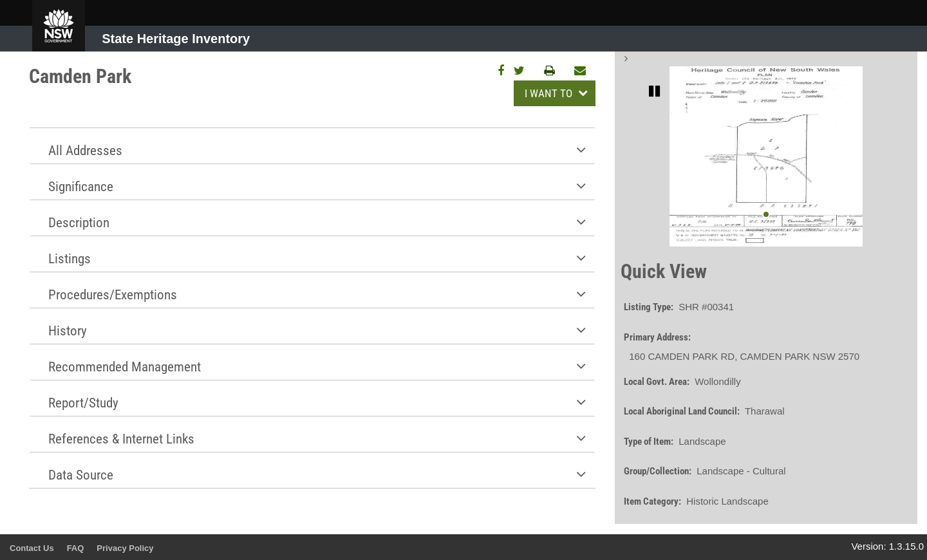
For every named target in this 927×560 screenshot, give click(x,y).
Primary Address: (657, 337)
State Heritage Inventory (176, 39)
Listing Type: (649, 307)
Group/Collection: (658, 471)
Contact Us (32, 548)
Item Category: (652, 501)
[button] (312, 146)
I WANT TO (550, 93)
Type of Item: (649, 442)
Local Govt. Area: (657, 382)
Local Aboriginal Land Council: (682, 411)
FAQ (76, 548)
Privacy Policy (125, 548)
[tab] (312, 145)
